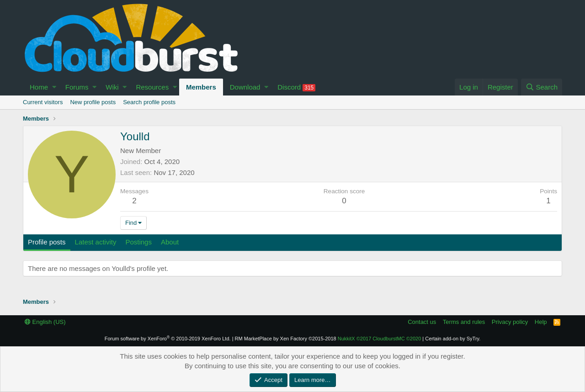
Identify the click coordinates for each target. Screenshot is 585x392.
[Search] (542, 87)
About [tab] (170, 242)
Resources (152, 87)
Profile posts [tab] (47, 242)
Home (39, 87)
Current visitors (43, 102)
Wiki (112, 87)
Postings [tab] (138, 242)
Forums (77, 87)
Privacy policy (510, 322)
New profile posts (93, 102)
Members (201, 87)
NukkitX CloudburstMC (380, 339)
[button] (54, 87)
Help (541, 322)
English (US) (45, 322)
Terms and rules (464, 322)
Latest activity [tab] (96, 242)
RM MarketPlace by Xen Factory (286, 339)
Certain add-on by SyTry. (453, 339)
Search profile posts (149, 102)
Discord (296, 87)
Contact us (422, 322)
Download (245, 87)
